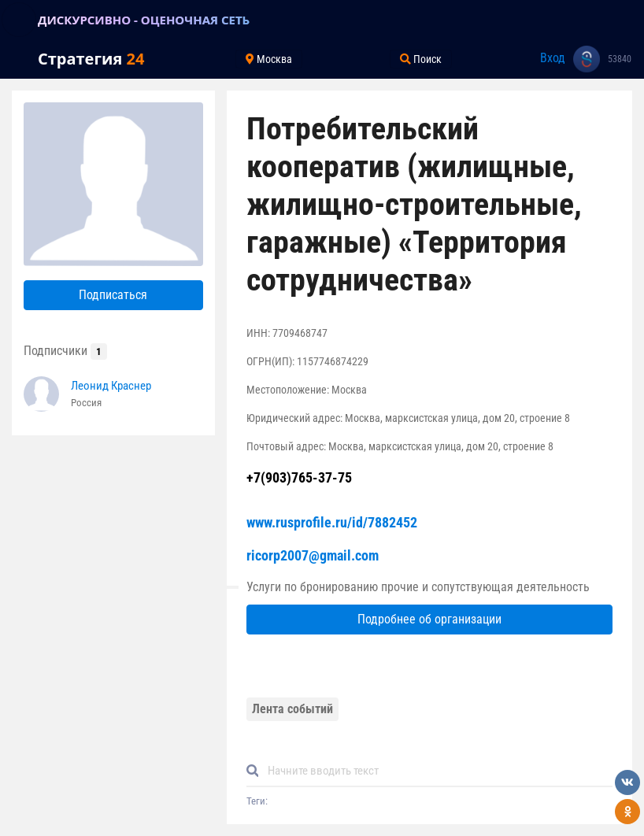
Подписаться (113, 295)
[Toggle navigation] (19, 20)
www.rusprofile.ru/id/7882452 (332, 522)
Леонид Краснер (111, 386)
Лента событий (292, 709)
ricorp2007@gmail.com (313, 555)
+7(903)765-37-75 (299, 477)
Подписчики (65, 351)
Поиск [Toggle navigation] (421, 59)
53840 (620, 59)
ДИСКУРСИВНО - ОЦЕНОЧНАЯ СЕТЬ (144, 20)
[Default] (436, 771)
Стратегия (91, 59)
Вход (553, 58)
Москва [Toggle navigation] (269, 59)
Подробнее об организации (429, 619)
